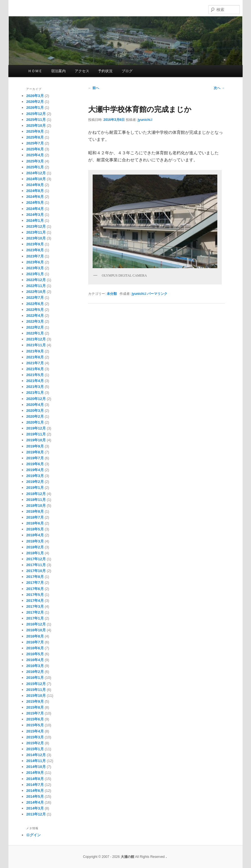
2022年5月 (35, 310)
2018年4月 (35, 535)
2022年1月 (35, 333)
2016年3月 (35, 666)
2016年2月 (35, 672)
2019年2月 (35, 482)
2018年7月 (35, 517)
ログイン (33, 835)
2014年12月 (36, 755)
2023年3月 (35, 268)
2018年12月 (36, 494)
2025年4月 (35, 155)
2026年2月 (35, 102)
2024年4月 (35, 209)
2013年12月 (36, 814)
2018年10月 (36, 506)
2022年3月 (35, 321)
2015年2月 (35, 743)
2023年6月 (35, 262)
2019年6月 (35, 464)
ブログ (127, 71)
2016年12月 (36, 624)
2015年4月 (35, 731)
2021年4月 (35, 381)
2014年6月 (35, 791)
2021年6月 (35, 369)
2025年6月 (35, 149)
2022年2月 (35, 327)
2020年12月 (36, 399)
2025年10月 (36, 126)
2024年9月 (35, 185)
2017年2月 (35, 612)
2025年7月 (35, 143)
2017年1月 (35, 618)
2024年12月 (36, 173)
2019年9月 (35, 446)
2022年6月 (35, 304)
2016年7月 (35, 642)
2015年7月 (35, 713)
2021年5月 (35, 375)
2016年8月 (35, 636)
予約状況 (105, 71)
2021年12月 (36, 339)
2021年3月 (35, 387)
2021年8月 (35, 357)
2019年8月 (35, 452)
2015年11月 (36, 690)
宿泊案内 (58, 71)
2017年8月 (35, 577)
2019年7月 (35, 458)
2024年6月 (35, 197)
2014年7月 (35, 785)
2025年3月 (35, 161)
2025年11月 (36, 120)
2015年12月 (36, 684)
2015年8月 (35, 707)
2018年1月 (35, 553)
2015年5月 (35, 725)
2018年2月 (35, 547)
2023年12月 (36, 226)
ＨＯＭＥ (35, 71)
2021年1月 (35, 393)
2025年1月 (35, 167)
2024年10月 (36, 179)
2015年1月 (35, 749)
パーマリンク (157, 294)
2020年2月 (35, 416)
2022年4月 (35, 316)
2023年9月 (35, 244)
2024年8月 (35, 191)
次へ (219, 88)
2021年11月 (36, 345)
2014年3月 (35, 808)
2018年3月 (35, 541)
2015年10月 (36, 696)
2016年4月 (35, 660)
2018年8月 (35, 511)
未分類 (112, 294)
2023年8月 (35, 250)
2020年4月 (35, 405)
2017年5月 (35, 595)
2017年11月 (36, 565)
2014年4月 (35, 802)
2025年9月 (35, 131)
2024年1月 (35, 221)
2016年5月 (35, 654)
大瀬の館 (106, 9)
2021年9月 (35, 351)
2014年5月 (35, 796)
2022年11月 (36, 286)
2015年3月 (35, 737)
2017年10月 (36, 571)
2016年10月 (36, 630)
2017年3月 (35, 606)
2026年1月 (35, 108)
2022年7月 (35, 298)
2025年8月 (35, 137)
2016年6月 (35, 648)
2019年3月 (35, 476)
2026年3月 (35, 96)
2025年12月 (36, 114)
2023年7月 (35, 256)
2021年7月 (35, 363)
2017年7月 (35, 583)
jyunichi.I (145, 120)
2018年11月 (36, 500)
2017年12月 (36, 559)
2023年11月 (36, 232)
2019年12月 (36, 428)
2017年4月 (35, 601)
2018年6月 (35, 523)
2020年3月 (35, 411)
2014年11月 (36, 761)
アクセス (82, 71)
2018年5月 (35, 529)
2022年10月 (36, 292)
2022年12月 (36, 280)
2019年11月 (36, 434)
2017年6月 (35, 589)
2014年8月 (35, 779)
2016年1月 (35, 678)
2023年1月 (35, 274)
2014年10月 (36, 767)
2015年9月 (35, 701)
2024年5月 (35, 203)
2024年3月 (35, 215)
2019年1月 (35, 488)
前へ (94, 88)
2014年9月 (35, 773)
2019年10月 (36, 440)
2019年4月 (35, 470)
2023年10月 (36, 238)
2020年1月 (35, 422)
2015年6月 (35, 719)
